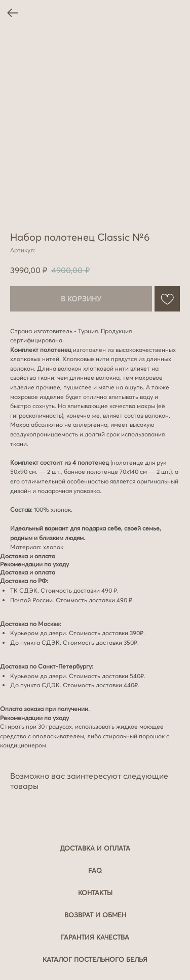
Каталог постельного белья (95, 959)
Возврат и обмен (95, 915)
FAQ (95, 870)
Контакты (95, 893)
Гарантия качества (95, 937)
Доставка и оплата (95, 848)
